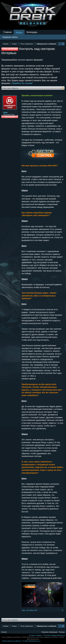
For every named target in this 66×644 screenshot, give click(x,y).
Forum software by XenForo (20, 637)
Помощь (62, 632)
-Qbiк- (5, 113)
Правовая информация (50, 632)
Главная (7, 32)
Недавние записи (10, 37)
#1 (62, 610)
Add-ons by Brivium (21, 641)
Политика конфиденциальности (54, 635)
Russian (4, 632)
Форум (19, 32)
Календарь (32, 32)
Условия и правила (35, 635)
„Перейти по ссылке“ (22, 83)
